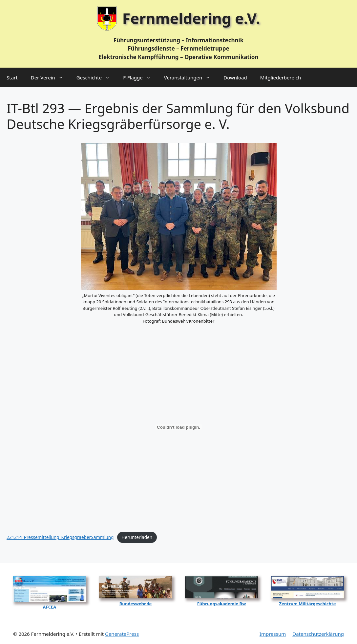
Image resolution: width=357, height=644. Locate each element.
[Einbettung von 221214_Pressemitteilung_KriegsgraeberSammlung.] (178, 427)
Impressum (273, 634)
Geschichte (96, 77)
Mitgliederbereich (281, 77)
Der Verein (50, 77)
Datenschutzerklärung (318, 634)
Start (12, 77)
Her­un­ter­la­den (137, 537)
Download (235, 77)
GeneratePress (122, 634)
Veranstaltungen (191, 77)
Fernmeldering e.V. (191, 18)
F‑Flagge (140, 77)
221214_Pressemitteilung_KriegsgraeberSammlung (60, 537)
